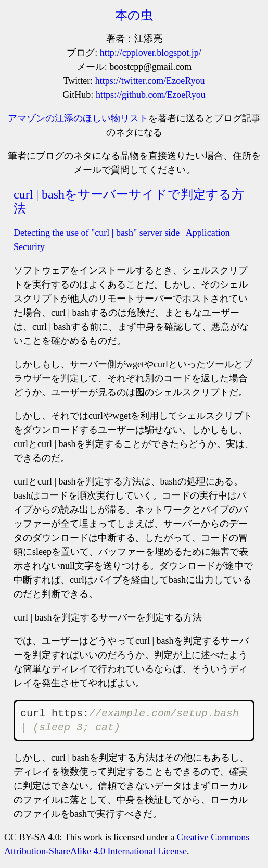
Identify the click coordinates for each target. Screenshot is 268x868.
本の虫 (134, 15)
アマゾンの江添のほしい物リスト (78, 118)
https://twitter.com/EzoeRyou (150, 81)
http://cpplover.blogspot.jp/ (151, 53)
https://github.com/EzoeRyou (151, 95)
